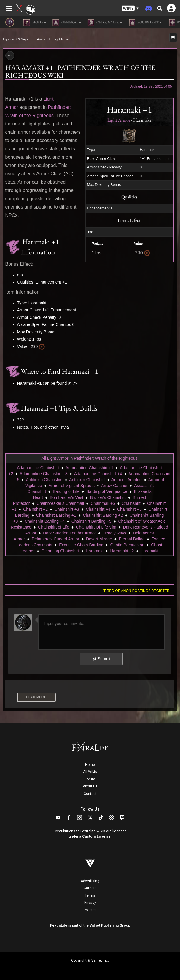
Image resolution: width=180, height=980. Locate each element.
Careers (90, 888)
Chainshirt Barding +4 (45, 521)
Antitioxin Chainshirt (44, 480)
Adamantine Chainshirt (38, 468)
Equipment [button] (145, 23)
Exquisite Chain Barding (81, 545)
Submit (101, 659)
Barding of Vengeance (107, 491)
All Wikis (90, 772)
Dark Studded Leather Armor (69, 533)
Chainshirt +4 (98, 509)
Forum (90, 779)
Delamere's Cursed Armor (56, 539)
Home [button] (35, 23)
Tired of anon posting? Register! (137, 591)
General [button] (67, 23)
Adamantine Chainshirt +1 (90, 468)
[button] (130, 8)
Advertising (90, 881)
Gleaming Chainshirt (60, 551)
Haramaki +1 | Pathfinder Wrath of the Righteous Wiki (80, 71)
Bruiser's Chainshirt (108, 497)
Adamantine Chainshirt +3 (44, 474)
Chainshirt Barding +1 (56, 515)
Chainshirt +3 (67, 509)
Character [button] (105, 23)
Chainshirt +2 (35, 509)
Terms (90, 895)
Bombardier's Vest (67, 497)
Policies (90, 910)
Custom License (96, 836)
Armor (41, 39)
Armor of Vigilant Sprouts (72, 486)
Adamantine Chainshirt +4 (98, 474)
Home (90, 765)
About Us (90, 786)
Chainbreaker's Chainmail (60, 503)
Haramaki (95, 551)
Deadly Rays (114, 533)
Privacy (90, 903)
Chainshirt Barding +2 (103, 515)
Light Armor (61, 39)
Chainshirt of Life (54, 527)
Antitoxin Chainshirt (87, 480)
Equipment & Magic (16, 39)
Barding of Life (66, 491)
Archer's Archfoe (127, 480)
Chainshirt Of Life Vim (96, 527)
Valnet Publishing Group (110, 925)
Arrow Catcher (114, 486)
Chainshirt (131, 503)
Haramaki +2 (122, 551)
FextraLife (59, 925)
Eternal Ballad (132, 539)
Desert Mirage (99, 539)
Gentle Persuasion (127, 545)
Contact (90, 794)
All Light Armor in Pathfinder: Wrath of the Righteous (89, 458)
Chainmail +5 (103, 503)
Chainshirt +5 (129, 509)
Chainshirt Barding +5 (91, 521)
